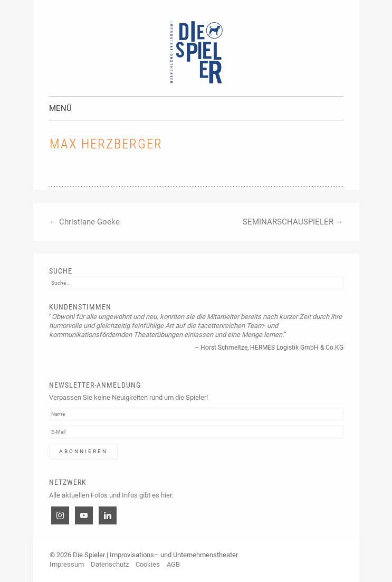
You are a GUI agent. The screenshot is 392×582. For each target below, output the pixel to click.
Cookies (148, 564)
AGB (173, 564)
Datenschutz (110, 564)
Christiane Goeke (84, 222)
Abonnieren (83, 451)
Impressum (67, 564)
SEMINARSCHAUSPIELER (293, 222)
